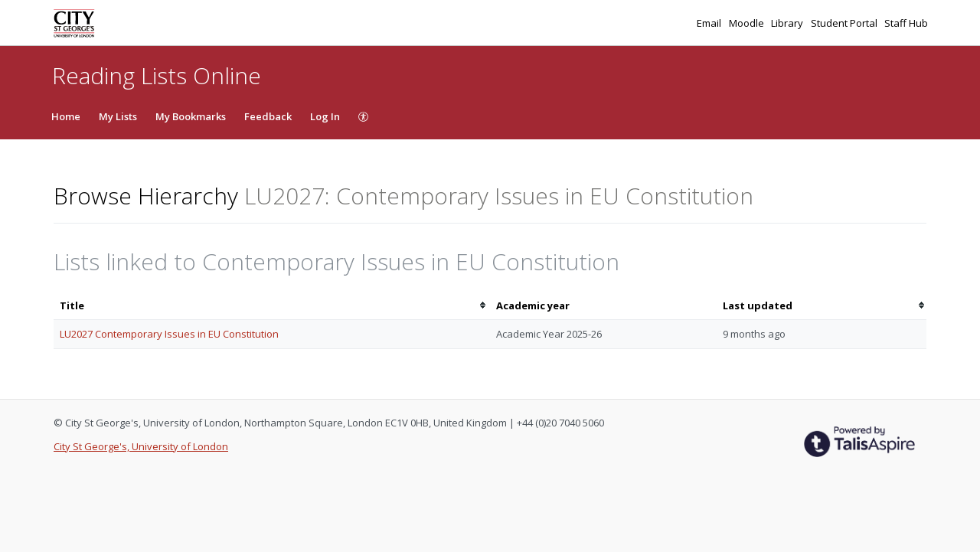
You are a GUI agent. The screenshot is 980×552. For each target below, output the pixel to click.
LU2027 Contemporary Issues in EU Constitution (169, 334)
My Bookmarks (191, 116)
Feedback (268, 116)
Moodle (748, 23)
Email (710, 23)
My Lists (118, 116)
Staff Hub (906, 23)
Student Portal (845, 23)
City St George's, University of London (141, 446)
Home (66, 116)
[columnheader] (272, 306)
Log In (325, 116)
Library (788, 23)
